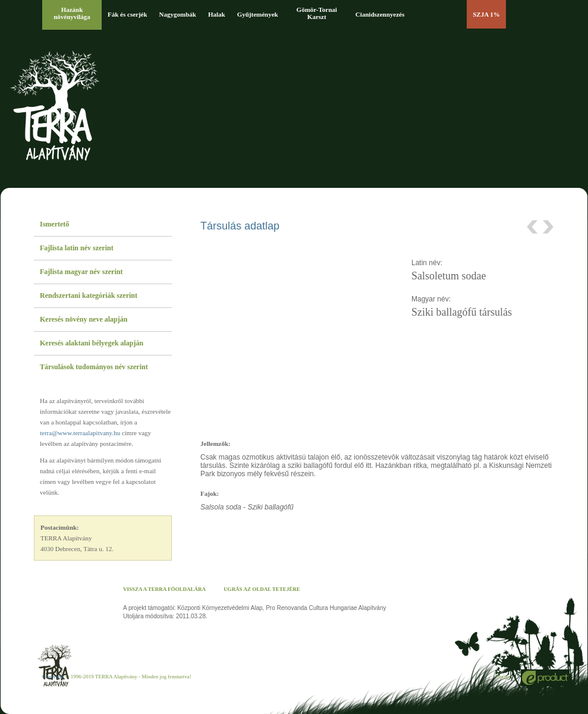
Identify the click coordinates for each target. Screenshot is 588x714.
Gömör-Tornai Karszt (317, 13)
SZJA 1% (486, 14)
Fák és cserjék (128, 14)
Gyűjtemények (258, 14)
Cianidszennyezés (380, 14)
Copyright (53, 677)
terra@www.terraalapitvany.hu (80, 433)
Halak (217, 14)
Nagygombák (178, 14)
